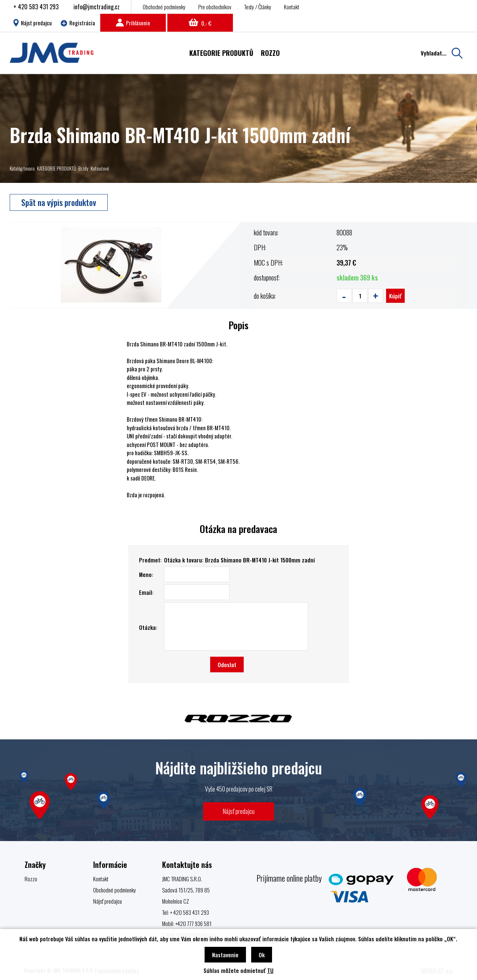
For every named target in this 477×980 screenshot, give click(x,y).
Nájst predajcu (33, 23)
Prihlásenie (133, 23)
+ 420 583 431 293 (36, 7)
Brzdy (83, 168)
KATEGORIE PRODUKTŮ (56, 168)
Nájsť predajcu (239, 811)
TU (270, 970)
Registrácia (78, 23)
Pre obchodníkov (215, 7)
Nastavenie (225, 955)
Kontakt (292, 7)
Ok (262, 955)
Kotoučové (100, 168)
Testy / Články (258, 7)
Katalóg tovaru (22, 168)
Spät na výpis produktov (59, 202)
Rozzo (31, 879)
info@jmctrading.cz (97, 7)
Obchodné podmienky (164, 7)
